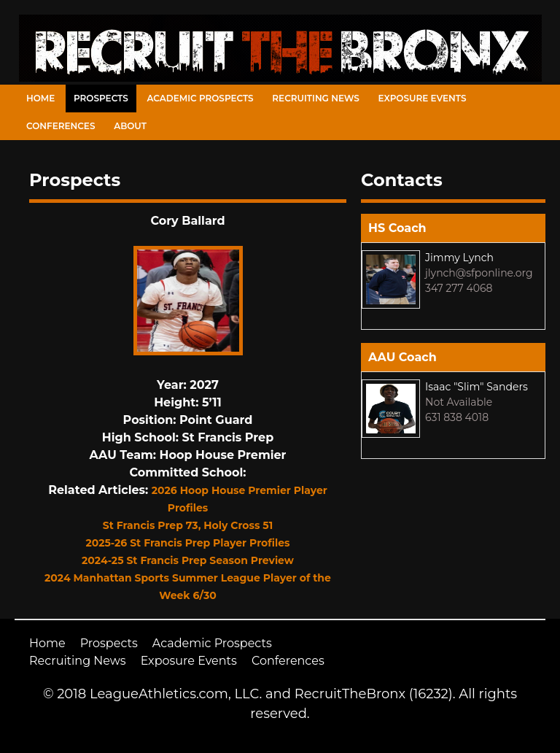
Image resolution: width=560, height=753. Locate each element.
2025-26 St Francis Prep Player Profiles (188, 543)
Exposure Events (423, 98)
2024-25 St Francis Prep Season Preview (188, 560)
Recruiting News (316, 98)
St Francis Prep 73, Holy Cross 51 (188, 525)
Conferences (61, 126)
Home (40, 98)
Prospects (101, 98)
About (130, 126)
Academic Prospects (200, 98)
